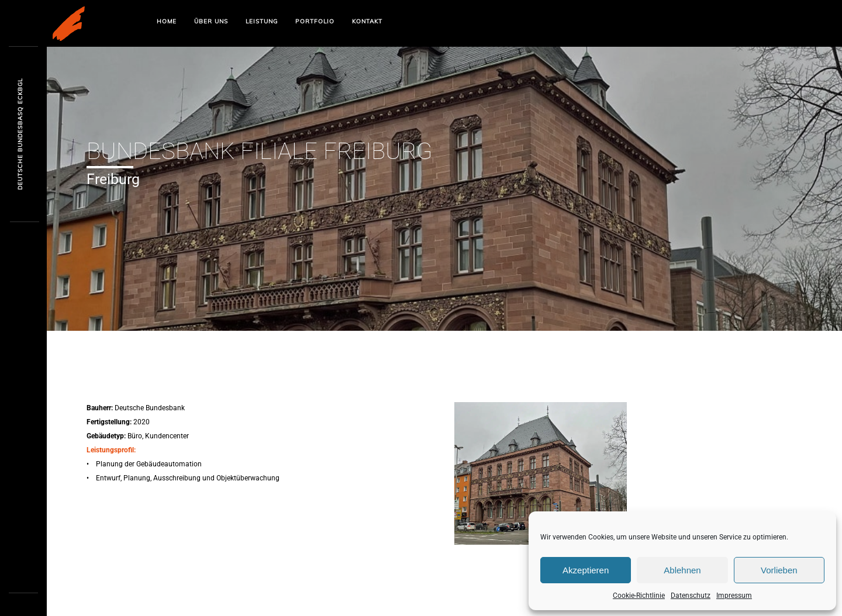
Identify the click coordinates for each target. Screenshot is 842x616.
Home (167, 21)
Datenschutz (691, 596)
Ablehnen (682, 570)
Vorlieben (779, 570)
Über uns (211, 21)
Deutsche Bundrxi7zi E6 (20, 135)
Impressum (734, 596)
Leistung (262, 21)
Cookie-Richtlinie (639, 596)
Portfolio (315, 21)
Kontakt (367, 21)
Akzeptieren (586, 570)
